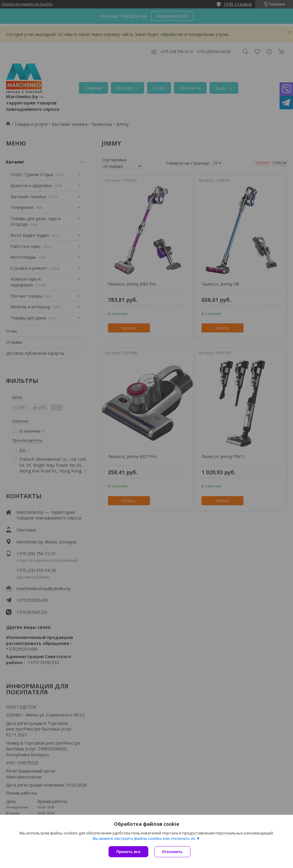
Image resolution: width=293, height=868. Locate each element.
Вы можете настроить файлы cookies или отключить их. (144, 839)
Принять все (128, 852)
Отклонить (172, 852)
